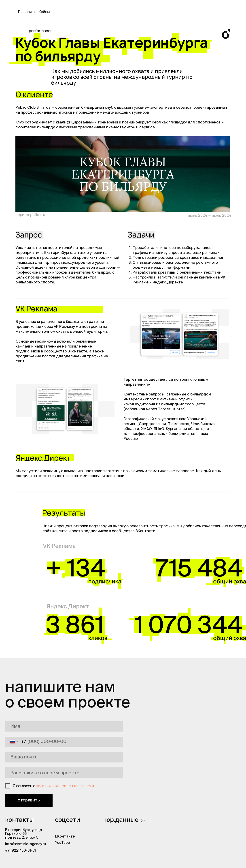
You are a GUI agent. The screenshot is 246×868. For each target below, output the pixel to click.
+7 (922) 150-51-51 (20, 851)
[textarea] (64, 773)
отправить (29, 800)
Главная (25, 12)
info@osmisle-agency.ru (25, 844)
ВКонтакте (65, 837)
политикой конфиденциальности (65, 786)
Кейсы (44, 12)
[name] (64, 726)
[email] (64, 757)
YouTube (62, 843)
